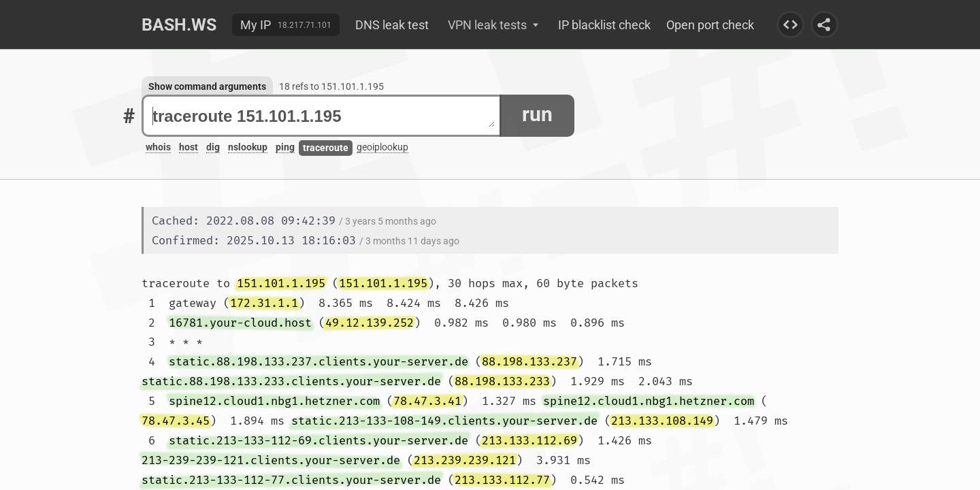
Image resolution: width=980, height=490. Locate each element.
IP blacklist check (604, 25)
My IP (256, 25)
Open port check (710, 25)
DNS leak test (392, 25)
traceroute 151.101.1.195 (324, 116)
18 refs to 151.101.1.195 (331, 86)
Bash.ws (179, 25)
